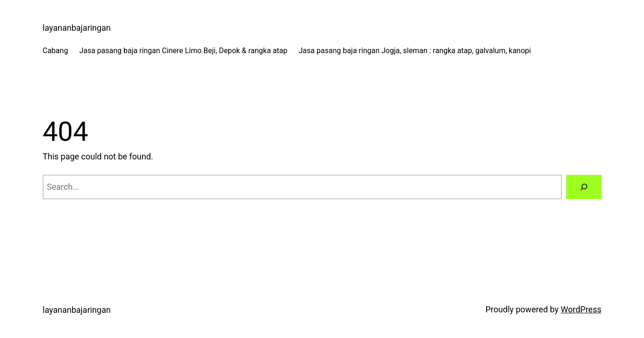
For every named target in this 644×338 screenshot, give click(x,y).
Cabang (56, 51)
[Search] (584, 187)
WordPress (581, 309)
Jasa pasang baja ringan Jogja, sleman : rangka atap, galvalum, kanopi (415, 51)
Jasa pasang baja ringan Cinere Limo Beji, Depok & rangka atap (183, 51)
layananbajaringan (77, 28)
